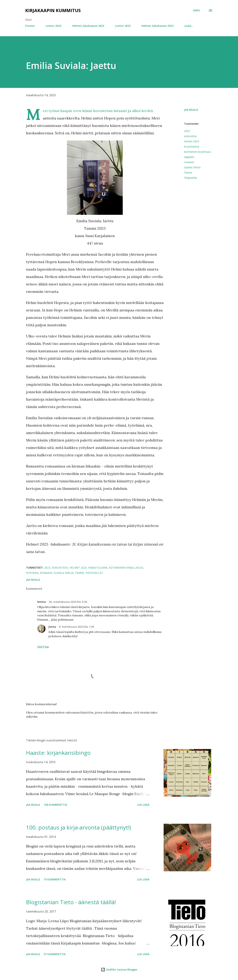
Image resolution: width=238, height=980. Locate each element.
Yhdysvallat (191, 178)
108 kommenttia (55, 805)
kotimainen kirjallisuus (197, 152)
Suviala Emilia (192, 167)
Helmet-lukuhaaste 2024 (88, 26)
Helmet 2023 (192, 141)
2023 (187, 131)
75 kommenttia (55, 879)
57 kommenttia (55, 954)
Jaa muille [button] (191, 110)
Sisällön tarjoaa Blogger (119, 970)
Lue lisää (143, 805)
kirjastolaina (192, 147)
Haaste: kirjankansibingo (58, 753)
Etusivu (30, 26)
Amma (41, 602)
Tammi (188, 173)
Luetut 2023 (123, 26)
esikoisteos (190, 136)
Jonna (52, 627)
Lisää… (189, 26)
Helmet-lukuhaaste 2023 (157, 26)
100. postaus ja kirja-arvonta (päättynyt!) (79, 827)
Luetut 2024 (53, 26)
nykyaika (189, 157)
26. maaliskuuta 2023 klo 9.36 (68, 602)
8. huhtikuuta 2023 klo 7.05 (77, 627)
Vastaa (43, 647)
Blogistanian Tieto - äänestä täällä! (71, 902)
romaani (189, 162)
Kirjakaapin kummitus (53, 10)
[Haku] (197, 10)
